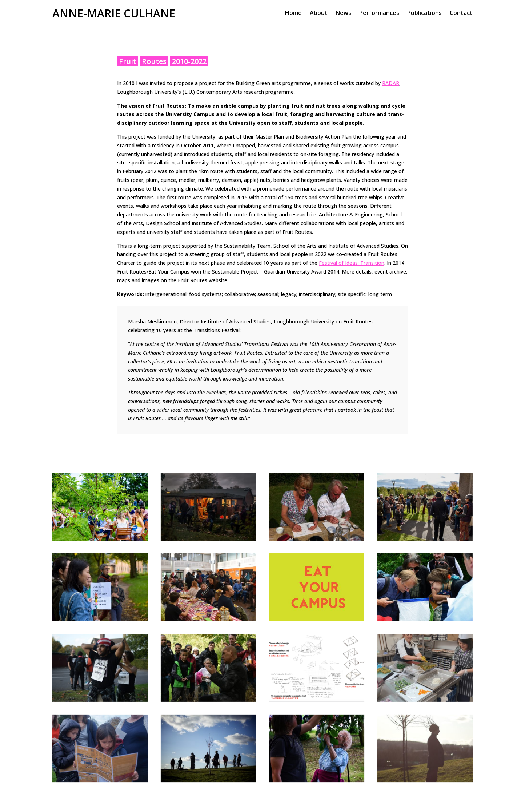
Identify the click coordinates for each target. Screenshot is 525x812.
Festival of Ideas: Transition (352, 263)
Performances (379, 13)
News (343, 13)
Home (293, 13)
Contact (461, 13)
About (319, 13)
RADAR (391, 83)
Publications (424, 13)
